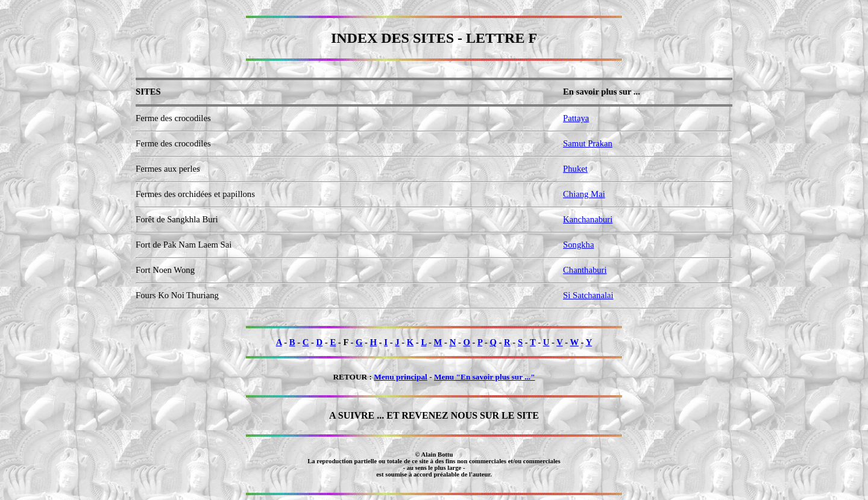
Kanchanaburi (588, 219)
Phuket (575, 169)
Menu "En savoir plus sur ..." (485, 377)
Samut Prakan (588, 143)
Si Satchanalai (588, 295)
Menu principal (401, 377)
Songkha (578, 245)
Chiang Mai (584, 194)
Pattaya (576, 118)
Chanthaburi (585, 270)
